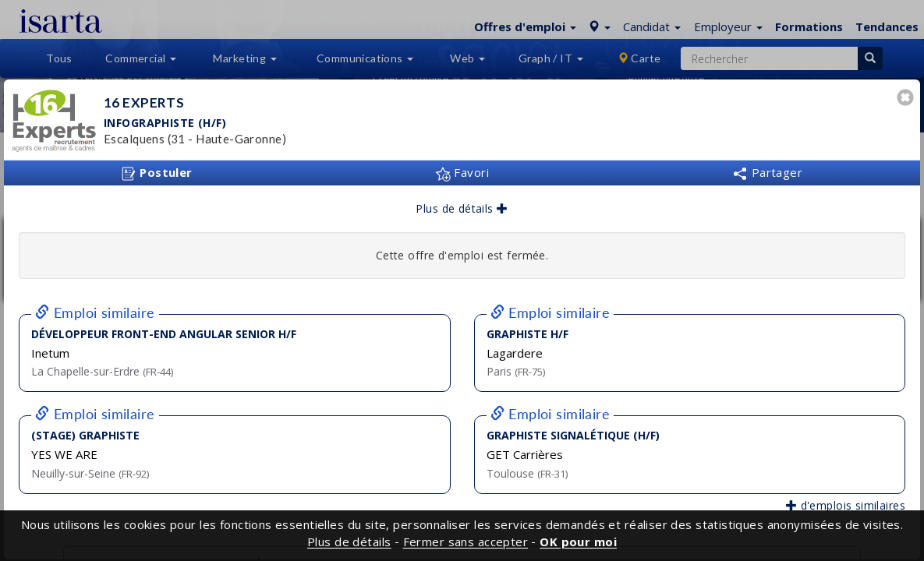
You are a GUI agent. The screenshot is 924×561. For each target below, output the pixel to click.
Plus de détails (462, 208)
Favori (462, 172)
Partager (767, 172)
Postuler (157, 173)
